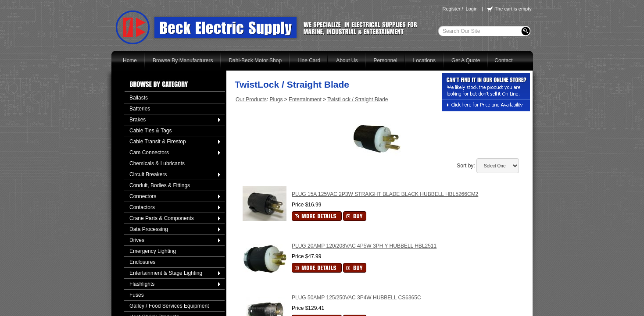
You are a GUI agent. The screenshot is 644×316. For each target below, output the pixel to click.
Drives (137, 240)
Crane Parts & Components (162, 218)
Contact (503, 60)
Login (472, 9)
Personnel (386, 60)
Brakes (138, 120)
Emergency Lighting (153, 251)
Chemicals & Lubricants (157, 163)
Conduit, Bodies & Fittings (160, 185)
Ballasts (139, 98)
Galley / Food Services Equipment (169, 306)
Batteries (140, 109)
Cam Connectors (149, 153)
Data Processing (149, 229)
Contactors (142, 207)
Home (130, 60)
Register (451, 9)
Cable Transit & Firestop (158, 142)
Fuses (137, 295)
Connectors (143, 196)
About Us (347, 60)
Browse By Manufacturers (183, 60)
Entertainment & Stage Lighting (166, 273)
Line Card (309, 60)
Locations (424, 60)
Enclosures (142, 262)
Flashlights (142, 284)
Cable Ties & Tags (151, 131)
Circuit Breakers (148, 174)
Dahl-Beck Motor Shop (255, 60)
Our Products (251, 99)
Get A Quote (466, 60)
